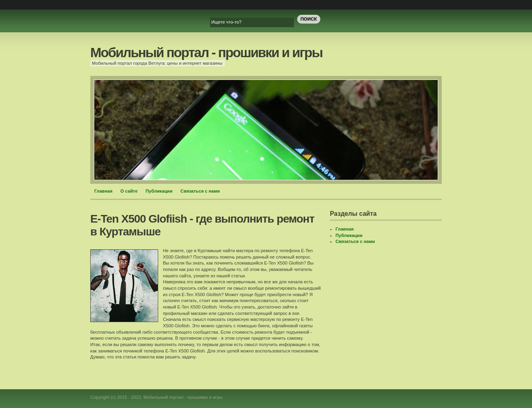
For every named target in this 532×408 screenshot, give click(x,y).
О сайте (129, 191)
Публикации (159, 191)
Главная (103, 191)
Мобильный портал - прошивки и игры (206, 53)
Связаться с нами (200, 191)
